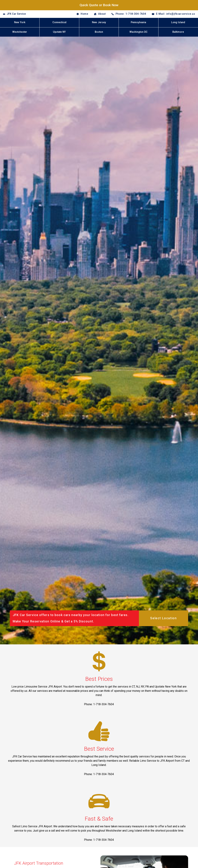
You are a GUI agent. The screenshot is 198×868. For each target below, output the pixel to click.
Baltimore (178, 32)
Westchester (20, 32)
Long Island (178, 22)
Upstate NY (59, 32)
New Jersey (99, 22)
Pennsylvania (138, 22)
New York (20, 22)
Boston (99, 32)
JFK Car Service (16, 14)
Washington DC (139, 32)
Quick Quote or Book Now (99, 5)
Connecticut (59, 22)
